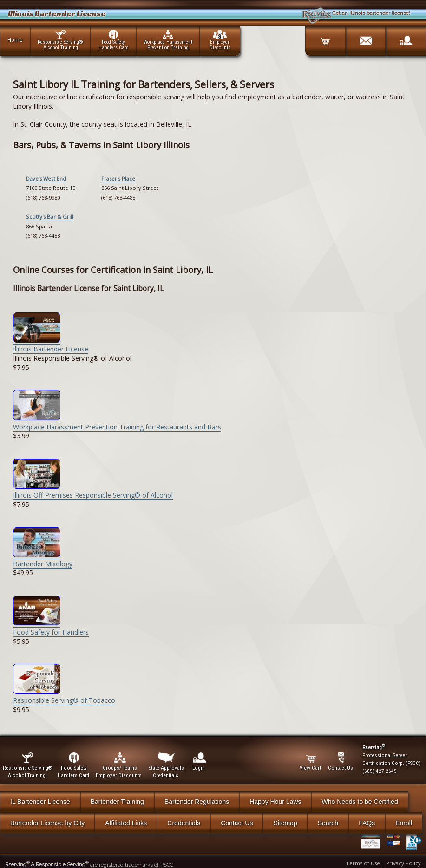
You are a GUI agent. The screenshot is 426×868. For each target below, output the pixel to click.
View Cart (311, 762)
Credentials (184, 823)
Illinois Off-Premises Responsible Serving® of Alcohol (93, 491)
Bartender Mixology (43, 559)
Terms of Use (363, 863)
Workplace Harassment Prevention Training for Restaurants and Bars (117, 422)
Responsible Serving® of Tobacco (64, 696)
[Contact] (366, 38)
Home (15, 39)
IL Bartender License (40, 802)
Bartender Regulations (197, 802)
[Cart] (325, 38)
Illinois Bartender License (51, 345)
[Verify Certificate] (374, 842)
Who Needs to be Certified (360, 802)
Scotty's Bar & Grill (50, 217)
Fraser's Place (118, 178)
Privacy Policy (403, 863)
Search (328, 823)
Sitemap (285, 823)
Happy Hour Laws (275, 802)
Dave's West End (46, 178)
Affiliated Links (126, 823)
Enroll (404, 823)
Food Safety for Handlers (51, 627)
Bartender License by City (47, 823)
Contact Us (237, 823)
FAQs (367, 823)
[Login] (406, 38)
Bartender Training (117, 802)
